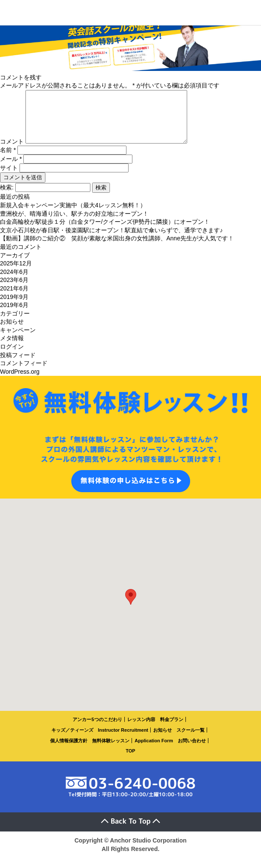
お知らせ (12, 332)
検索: (7, 197)
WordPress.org (20, 382)
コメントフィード (24, 373)
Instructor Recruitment (123, 740)
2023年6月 (14, 290)
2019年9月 (14, 307)
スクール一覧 (191, 740)
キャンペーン (18, 340)
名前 (8, 160)
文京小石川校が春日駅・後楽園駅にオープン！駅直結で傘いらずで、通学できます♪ (111, 240)
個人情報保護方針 (69, 751)
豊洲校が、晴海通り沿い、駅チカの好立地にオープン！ (74, 224)
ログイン (12, 357)
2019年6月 (14, 315)
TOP (130, 761)
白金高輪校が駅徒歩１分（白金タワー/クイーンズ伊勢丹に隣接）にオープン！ (105, 232)
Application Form (154, 751)
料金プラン (172, 730)
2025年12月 (16, 273)
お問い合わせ (192, 751)
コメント (12, 152)
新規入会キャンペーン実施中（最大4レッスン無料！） (73, 215)
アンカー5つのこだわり (97, 730)
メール (11, 169)
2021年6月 (14, 299)
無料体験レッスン (111, 751)
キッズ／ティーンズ (72, 740)
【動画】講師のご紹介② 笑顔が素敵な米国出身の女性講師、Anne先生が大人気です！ (117, 248)
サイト (9, 178)
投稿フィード (18, 365)
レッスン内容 (141, 730)
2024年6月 (14, 282)
